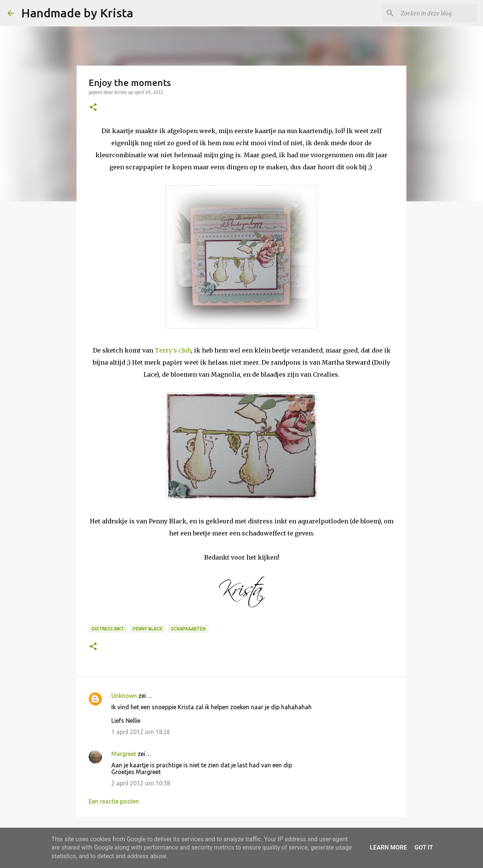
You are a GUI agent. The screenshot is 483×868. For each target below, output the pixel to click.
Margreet (124, 754)
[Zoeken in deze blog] (437, 13)
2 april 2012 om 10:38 (141, 783)
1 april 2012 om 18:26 (141, 732)
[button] (93, 108)
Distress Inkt (108, 629)
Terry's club (173, 350)
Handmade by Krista (77, 13)
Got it (424, 847)
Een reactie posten (114, 801)
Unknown (124, 696)
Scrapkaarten (188, 629)
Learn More (388, 847)
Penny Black (148, 629)
